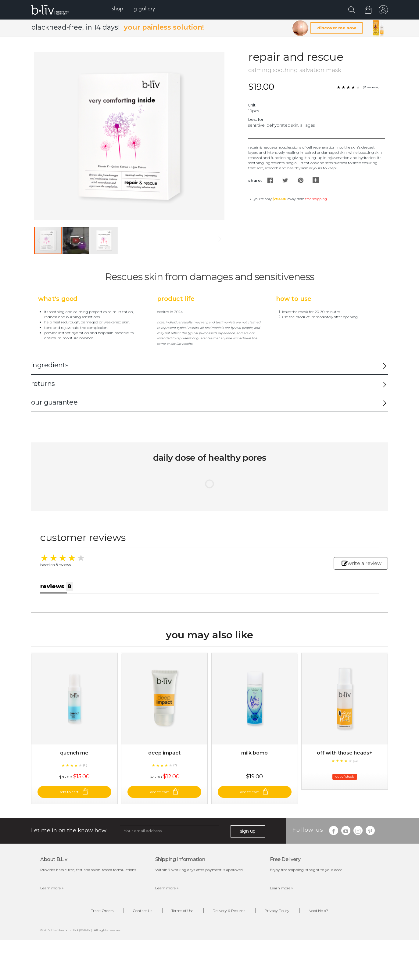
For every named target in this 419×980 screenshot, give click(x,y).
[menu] (133, 9)
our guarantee (54, 402)
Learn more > (52, 888)
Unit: (252, 105)
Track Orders (102, 911)
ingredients (50, 365)
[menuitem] (118, 9)
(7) (175, 765)
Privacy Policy (277, 911)
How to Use (294, 299)
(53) (355, 761)
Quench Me (74, 753)
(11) (85, 765)
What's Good (58, 299)
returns (43, 384)
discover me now (337, 28)
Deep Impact (164, 753)
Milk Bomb (254, 753)
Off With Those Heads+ (345, 753)
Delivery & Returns (229, 911)
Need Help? (318, 911)
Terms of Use (182, 911)
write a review (362, 563)
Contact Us (142, 911)
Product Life (176, 299)
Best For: (256, 119)
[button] (76, 240)
